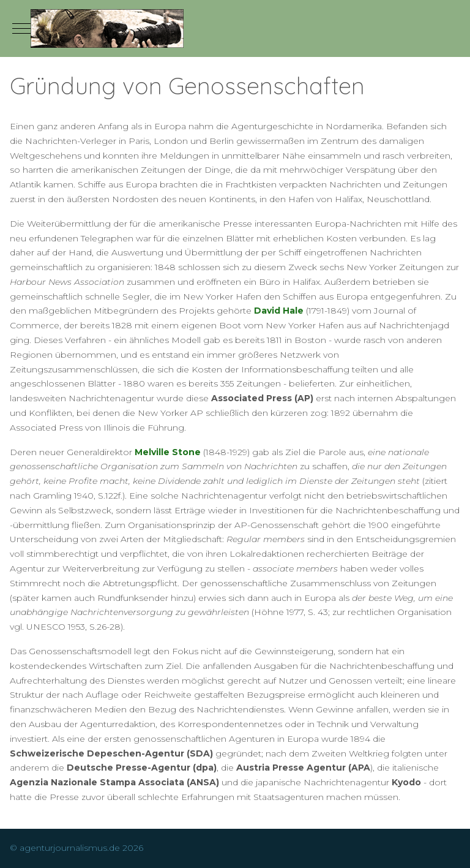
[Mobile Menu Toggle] (21, 28)
